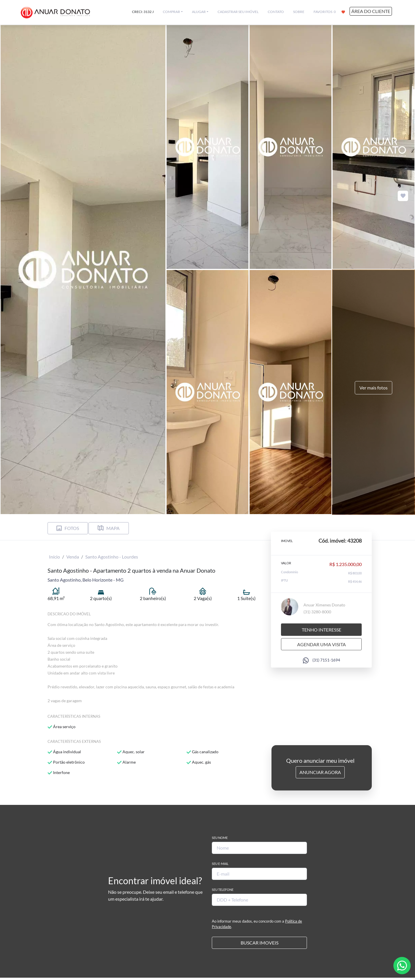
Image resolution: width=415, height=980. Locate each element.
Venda (73, 557)
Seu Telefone (223, 890)
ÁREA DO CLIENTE (371, 11)
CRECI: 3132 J (143, 12)
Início (54, 557)
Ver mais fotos (373, 388)
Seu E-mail (220, 864)
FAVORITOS (329, 12)
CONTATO (276, 12)
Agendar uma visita (321, 644)
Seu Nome (220, 838)
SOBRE (299, 12)
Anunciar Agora (320, 772)
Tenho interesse (321, 629)
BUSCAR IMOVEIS (260, 943)
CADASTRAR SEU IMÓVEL (238, 12)
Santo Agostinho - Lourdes (112, 557)
